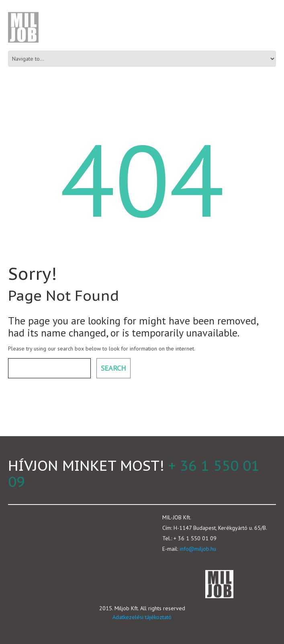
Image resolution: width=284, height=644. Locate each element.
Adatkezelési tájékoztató (142, 617)
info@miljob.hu (198, 549)
